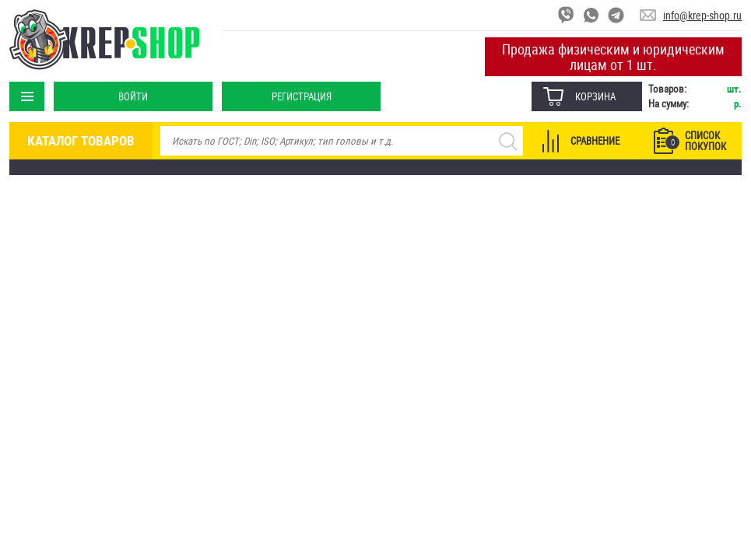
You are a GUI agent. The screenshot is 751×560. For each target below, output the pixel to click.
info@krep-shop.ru (702, 15)
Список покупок (696, 141)
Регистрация (302, 96)
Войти (133, 96)
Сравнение (595, 141)
